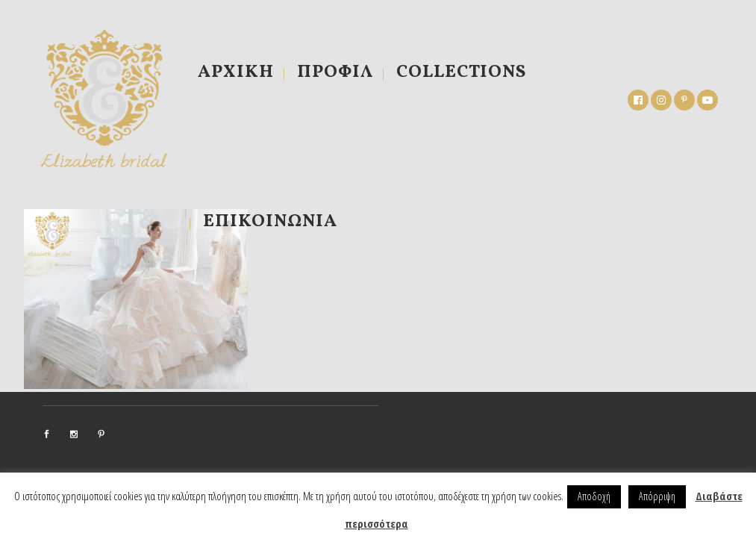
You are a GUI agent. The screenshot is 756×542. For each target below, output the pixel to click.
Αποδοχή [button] (594, 496)
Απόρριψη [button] (657, 496)
